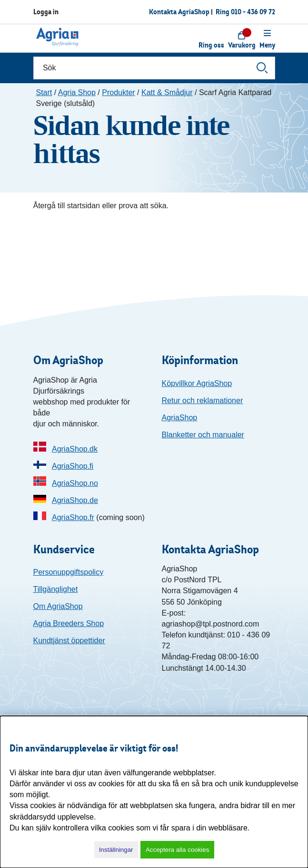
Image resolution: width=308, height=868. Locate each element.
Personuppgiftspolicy (69, 572)
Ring (245, 12)
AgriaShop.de (75, 500)
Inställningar (116, 850)
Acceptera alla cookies (177, 850)
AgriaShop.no (75, 483)
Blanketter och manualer (203, 435)
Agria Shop (77, 92)
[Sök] (154, 68)
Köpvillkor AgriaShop (197, 383)
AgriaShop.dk (75, 449)
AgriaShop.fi (73, 466)
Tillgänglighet (56, 589)
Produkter (118, 92)
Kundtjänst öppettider (69, 641)
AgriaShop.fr (73, 517)
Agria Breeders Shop (69, 623)
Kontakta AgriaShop (179, 12)
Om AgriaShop (58, 606)
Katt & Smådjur (167, 92)
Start (44, 92)
